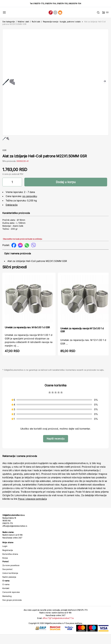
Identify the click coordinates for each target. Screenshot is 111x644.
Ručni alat (36, 22)
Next (105, 82)
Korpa (5, 567)
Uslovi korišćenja (10, 583)
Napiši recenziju (56, 448)
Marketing (7, 606)
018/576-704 (50, 3)
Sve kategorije (9, 22)
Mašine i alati (23, 22)
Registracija (8, 560)
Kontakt (6, 598)
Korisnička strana (10, 564)
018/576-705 (62, 3)
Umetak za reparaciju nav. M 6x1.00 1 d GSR (27, 337)
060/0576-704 (75, 3)
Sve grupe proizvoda (12, 609)
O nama (6, 594)
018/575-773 (39, 3)
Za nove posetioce (11, 575)
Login (5, 556)
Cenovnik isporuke (11, 602)
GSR (4, 160)
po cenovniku (30, 206)
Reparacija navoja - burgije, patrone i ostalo (62, 22)
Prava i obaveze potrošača (32, 508)
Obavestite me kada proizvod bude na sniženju (22, 248)
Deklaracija (12, 214)
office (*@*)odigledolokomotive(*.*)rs (58, 628)
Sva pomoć (7, 579)
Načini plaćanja (9, 586)
